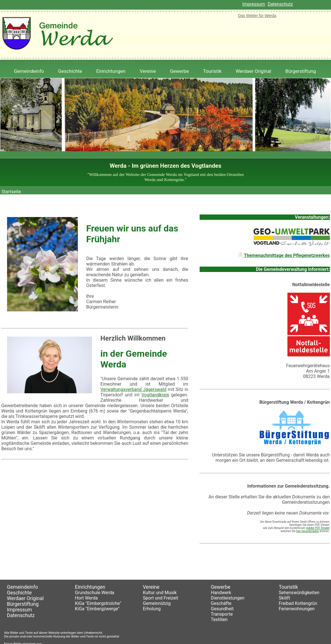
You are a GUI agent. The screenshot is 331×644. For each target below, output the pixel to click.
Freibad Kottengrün (298, 603)
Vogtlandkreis (155, 395)
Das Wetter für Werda (257, 16)
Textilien (219, 619)
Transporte (222, 614)
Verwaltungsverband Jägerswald (134, 389)
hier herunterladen (308, 531)
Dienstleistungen (228, 598)
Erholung (152, 609)
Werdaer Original (253, 71)
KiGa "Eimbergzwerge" (97, 609)
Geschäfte (221, 603)
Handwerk (221, 593)
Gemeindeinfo (29, 71)
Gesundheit (222, 609)
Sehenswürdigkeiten (299, 593)
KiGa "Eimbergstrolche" (98, 603)
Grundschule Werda (95, 593)
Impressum (254, 4)
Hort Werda (87, 598)
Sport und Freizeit (161, 598)
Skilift (285, 598)
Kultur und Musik (160, 593)
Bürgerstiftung (301, 71)
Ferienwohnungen (297, 609)
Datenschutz (280, 4)
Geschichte (70, 71)
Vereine (148, 71)
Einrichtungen (111, 71)
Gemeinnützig (157, 603)
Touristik (212, 71)
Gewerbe (179, 71)
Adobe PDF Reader (318, 528)
